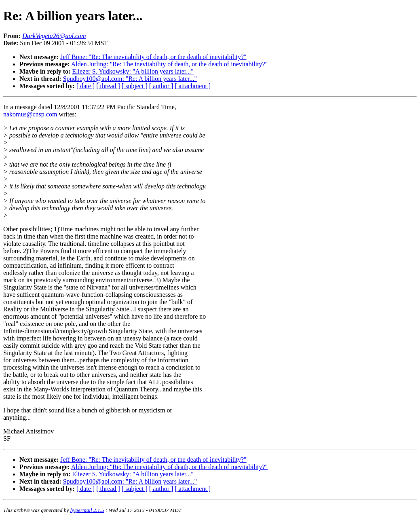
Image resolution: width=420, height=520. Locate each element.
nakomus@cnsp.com (30, 114)
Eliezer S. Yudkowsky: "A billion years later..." (133, 71)
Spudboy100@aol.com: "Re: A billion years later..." (130, 79)
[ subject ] (135, 86)
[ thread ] (108, 86)
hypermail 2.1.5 (87, 510)
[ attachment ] (193, 86)
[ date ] (85, 86)
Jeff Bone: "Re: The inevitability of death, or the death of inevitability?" (153, 57)
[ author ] (161, 86)
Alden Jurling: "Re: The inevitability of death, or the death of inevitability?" (169, 64)
